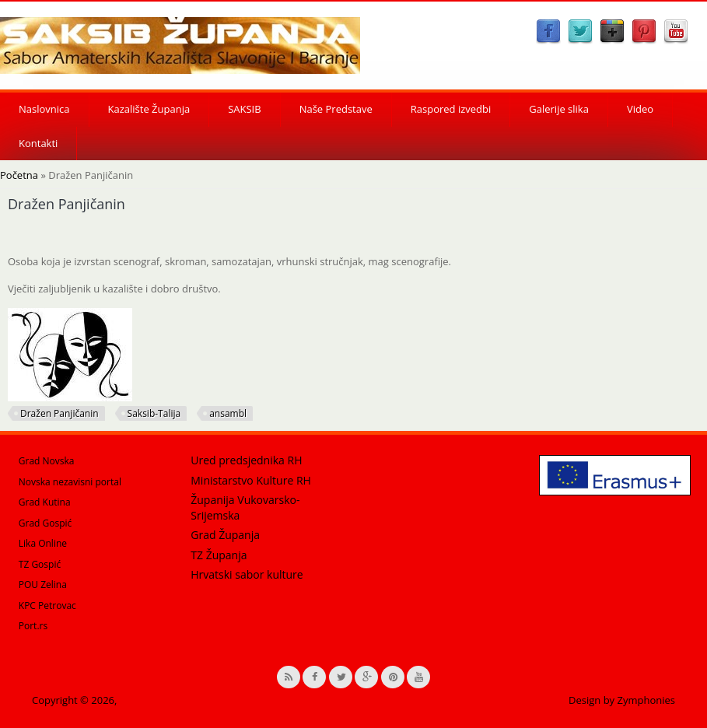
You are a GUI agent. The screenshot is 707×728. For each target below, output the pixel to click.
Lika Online (43, 543)
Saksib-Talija (154, 413)
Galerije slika (559, 109)
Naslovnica (44, 109)
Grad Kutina (45, 502)
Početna (19, 175)
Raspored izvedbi (451, 109)
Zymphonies (646, 700)
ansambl (228, 413)
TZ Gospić (40, 564)
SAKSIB (244, 109)
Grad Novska (47, 461)
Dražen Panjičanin (59, 413)
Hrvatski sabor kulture (247, 574)
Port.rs (33, 626)
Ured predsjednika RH (246, 460)
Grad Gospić (45, 523)
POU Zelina (43, 584)
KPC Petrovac (47, 605)
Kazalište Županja (149, 109)
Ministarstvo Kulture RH (251, 480)
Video (640, 109)
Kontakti (38, 143)
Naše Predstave (336, 109)
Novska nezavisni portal (70, 482)
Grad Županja (225, 535)
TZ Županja (219, 555)
